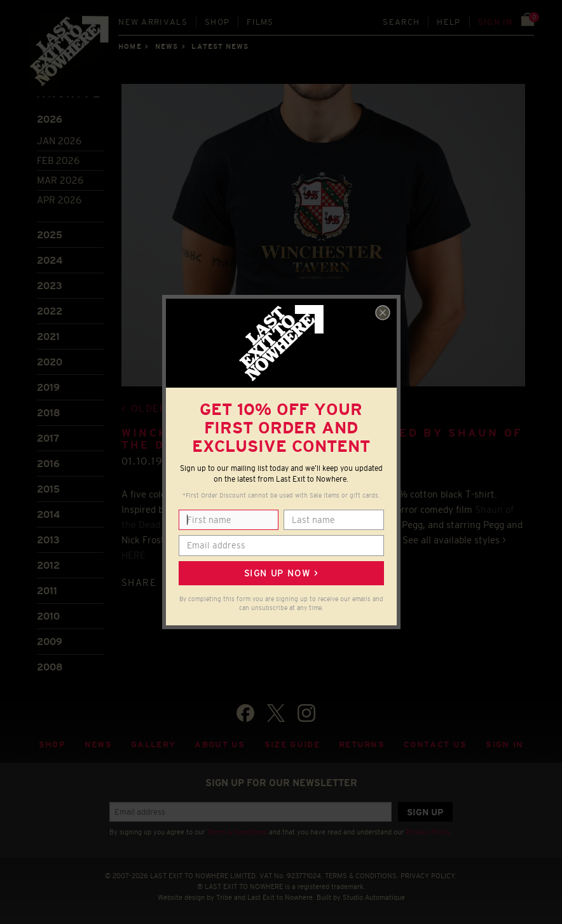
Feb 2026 (58, 160)
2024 (50, 260)
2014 (48, 514)
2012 (48, 565)
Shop (217, 22)
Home (130, 46)
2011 (47, 591)
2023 (50, 286)
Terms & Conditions (237, 832)
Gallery (153, 744)
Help (449, 22)
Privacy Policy (428, 832)
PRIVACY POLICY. (429, 876)
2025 (50, 235)
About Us (220, 744)
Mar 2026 (60, 180)
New (153, 22)
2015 (48, 489)
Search (401, 22)
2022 (50, 311)
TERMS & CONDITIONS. (362, 876)
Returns (362, 744)
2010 (48, 616)
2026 (50, 119)
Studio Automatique (374, 897)
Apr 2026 (59, 200)
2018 (49, 413)
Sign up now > (281, 573)
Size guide (292, 744)
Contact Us (435, 744)
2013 (48, 540)
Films (260, 22)
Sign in (496, 22)
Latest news (220, 46)
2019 (48, 387)
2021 (48, 336)
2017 (48, 438)
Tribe (224, 897)
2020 (50, 362)
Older (149, 408)
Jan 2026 (59, 141)
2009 (50, 642)
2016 (48, 464)
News (167, 46)
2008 (50, 667)
